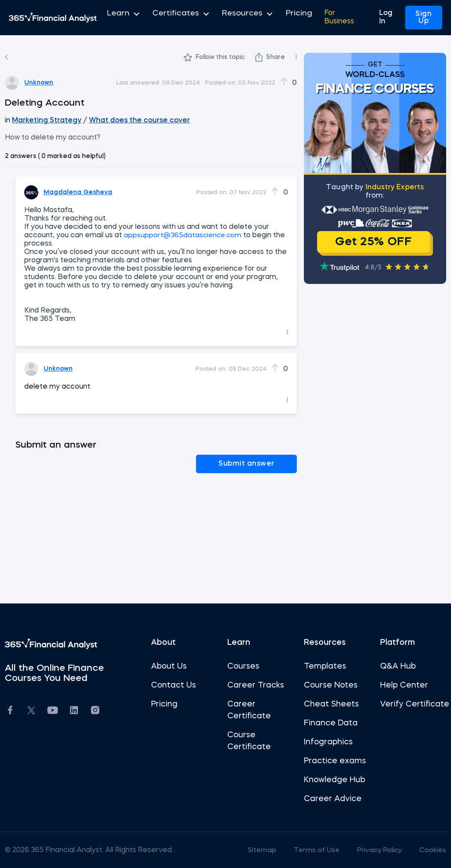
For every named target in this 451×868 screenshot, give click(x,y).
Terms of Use (311, 850)
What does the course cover (138, 121)
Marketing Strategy (48, 121)
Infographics (327, 741)
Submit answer (259, 463)
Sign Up (423, 18)
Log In (388, 18)
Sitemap (256, 850)
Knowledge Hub (334, 779)
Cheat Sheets (331, 703)
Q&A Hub (396, 666)
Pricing (281, 18)
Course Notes (330, 684)
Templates (324, 666)
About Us (170, 666)
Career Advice (332, 798)
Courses (243, 666)
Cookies (430, 850)
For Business (324, 18)
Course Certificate (249, 740)
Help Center (402, 684)
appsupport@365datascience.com (186, 235)
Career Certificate (249, 709)
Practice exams (334, 760)
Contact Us (174, 684)
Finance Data (330, 722)
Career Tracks (256, 684)
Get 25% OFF (372, 242)
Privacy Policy (376, 850)
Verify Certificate (400, 709)
